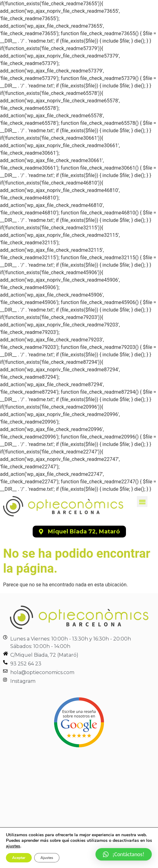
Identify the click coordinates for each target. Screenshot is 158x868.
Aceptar (19, 858)
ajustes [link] (13, 846)
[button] (142, 502)
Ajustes (47, 858)
